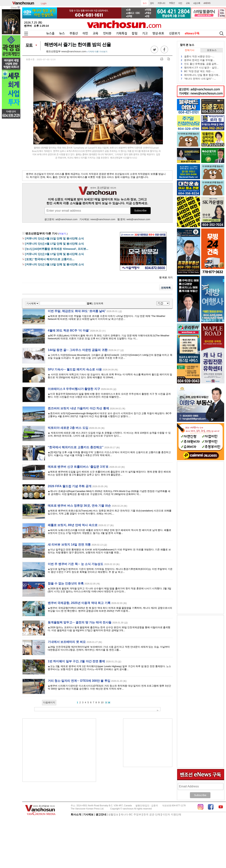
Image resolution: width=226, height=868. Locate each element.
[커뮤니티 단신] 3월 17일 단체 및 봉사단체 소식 (55, 254)
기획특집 (122, 33)
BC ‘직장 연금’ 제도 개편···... (198, 71)
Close (15, 8)
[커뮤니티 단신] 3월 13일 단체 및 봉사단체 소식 (55, 264)
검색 (89, 303)
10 (102, 702)
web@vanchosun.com (138, 219)
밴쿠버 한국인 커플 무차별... (198, 60)
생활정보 (113, 814)
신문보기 (175, 33)
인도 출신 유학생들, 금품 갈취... (200, 64)
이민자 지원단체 (172, 814)
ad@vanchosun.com (67, 219)
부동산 (74, 33)
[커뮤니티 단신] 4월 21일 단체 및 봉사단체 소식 (55, 238)
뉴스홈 (50, 33)
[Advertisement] (59, 750)
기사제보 (88, 814)
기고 (145, 33)
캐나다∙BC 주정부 (131, 814)
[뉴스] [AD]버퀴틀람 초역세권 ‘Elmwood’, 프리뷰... (57, 249)
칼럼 (135, 33)
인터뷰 (107, 33)
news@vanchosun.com (74, 51)
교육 (96, 33)
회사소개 (76, 814)
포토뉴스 (212, 50)
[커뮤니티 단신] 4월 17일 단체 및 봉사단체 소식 (55, 244)
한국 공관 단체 (152, 814)
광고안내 (101, 814)
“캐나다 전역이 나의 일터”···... (198, 79)
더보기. (63, 234)
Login (44, 3)
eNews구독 (192, 33)
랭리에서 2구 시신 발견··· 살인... (200, 68)
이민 (85, 33)
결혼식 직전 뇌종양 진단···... (198, 56)
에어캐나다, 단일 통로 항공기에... (200, 75)
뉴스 (62, 33)
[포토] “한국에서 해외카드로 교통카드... (50, 259)
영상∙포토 (158, 33)
